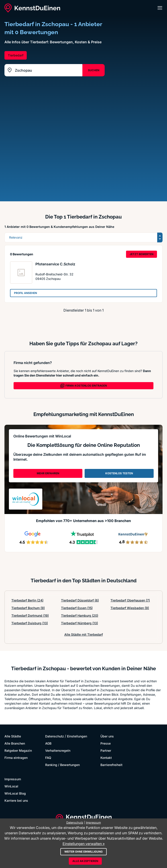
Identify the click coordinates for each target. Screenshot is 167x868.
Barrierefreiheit (111, 765)
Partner (106, 750)
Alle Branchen (15, 743)
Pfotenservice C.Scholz (55, 264)
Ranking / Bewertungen (62, 765)
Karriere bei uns (16, 800)
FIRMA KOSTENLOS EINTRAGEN (83, 386)
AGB (48, 743)
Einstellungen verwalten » (84, 844)
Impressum (13, 779)
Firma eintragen (16, 758)
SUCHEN (94, 70)
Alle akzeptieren (85, 861)
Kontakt (106, 758)
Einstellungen (77, 736)
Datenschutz (55, 736)
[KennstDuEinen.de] (32, 8)
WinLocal (11, 786)
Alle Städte (13, 736)
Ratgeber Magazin (18, 750)
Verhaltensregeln (58, 750)
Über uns (107, 736)
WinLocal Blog (15, 793)
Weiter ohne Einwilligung (83, 852)
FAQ (48, 758)
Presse (106, 743)
